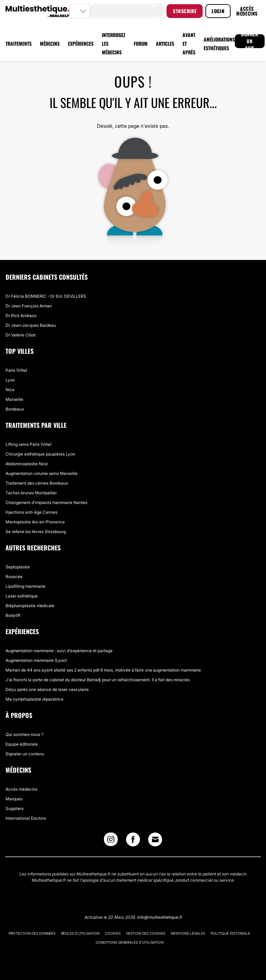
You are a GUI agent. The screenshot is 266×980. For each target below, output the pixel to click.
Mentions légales (188, 933)
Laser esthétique (22, 596)
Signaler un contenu (25, 754)
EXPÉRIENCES (81, 43)
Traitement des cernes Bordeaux (37, 483)
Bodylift (13, 615)
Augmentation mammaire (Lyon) (36, 660)
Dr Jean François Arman (29, 306)
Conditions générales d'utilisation (130, 942)
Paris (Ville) (16, 370)
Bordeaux (15, 409)
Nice (10, 390)
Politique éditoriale (230, 933)
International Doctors (26, 818)
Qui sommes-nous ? (24, 734)
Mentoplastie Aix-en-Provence (35, 522)
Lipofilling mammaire (25, 586)
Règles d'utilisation (80, 933)
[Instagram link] (111, 841)
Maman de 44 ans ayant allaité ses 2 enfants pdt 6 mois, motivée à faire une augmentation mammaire (103, 670)
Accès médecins (21, 789)
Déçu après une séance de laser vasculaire (47, 689)
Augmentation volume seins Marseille (42, 473)
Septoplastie (18, 567)
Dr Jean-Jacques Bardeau (31, 325)
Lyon (10, 380)
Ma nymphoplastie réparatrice (34, 699)
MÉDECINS (50, 43)
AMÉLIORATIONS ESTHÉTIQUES (219, 44)
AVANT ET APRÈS (189, 43)
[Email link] (155, 839)
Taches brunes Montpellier (31, 493)
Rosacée (14, 577)
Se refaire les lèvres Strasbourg (36, 532)
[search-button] (158, 11)
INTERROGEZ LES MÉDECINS (114, 43)
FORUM (141, 43)
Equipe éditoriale (22, 744)
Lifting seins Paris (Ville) (29, 444)
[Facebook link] (133, 841)
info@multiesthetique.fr (159, 917)
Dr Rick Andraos (21, 316)
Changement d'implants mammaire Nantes (46, 502)
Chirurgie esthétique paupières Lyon (40, 454)
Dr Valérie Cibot (21, 335)
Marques (14, 799)
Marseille (14, 399)
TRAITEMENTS (19, 43)
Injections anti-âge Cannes (32, 512)
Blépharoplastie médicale (30, 606)
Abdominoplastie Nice (27, 464)
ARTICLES (165, 43)
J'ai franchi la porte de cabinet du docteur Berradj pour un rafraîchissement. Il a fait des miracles (98, 680)
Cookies (113, 933)
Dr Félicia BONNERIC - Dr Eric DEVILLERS (46, 296)
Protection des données (32, 933)
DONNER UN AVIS (250, 41)
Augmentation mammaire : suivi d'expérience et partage (59, 651)
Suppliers (15, 808)
